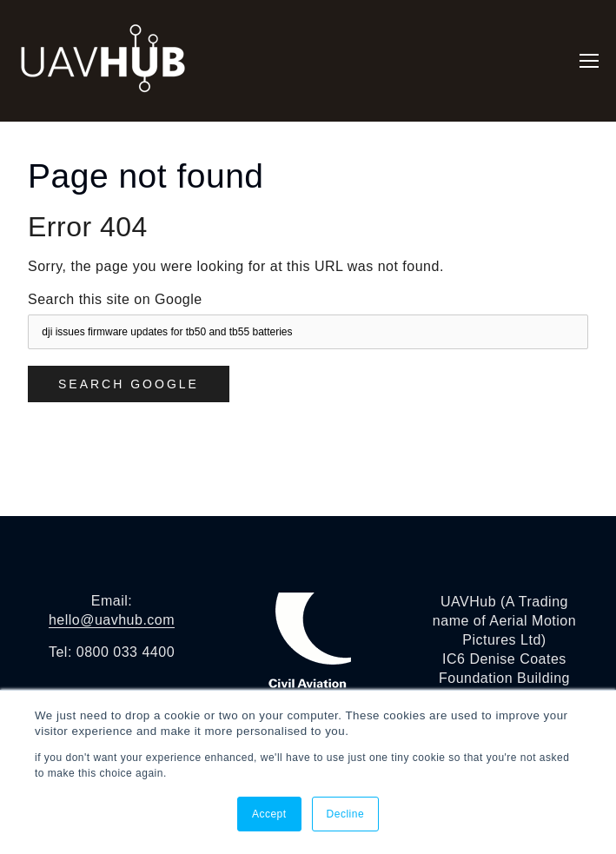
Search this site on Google (115, 299)
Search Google (129, 384)
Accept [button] (269, 814)
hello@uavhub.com (112, 620)
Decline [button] (346, 814)
